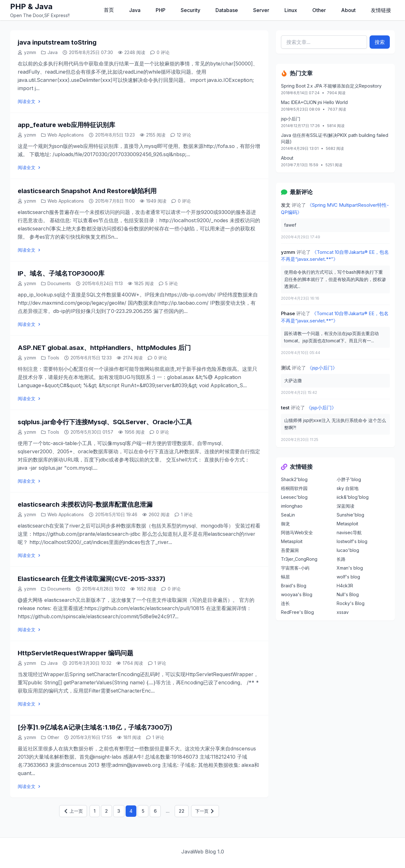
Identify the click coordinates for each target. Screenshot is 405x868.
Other (53, 737)
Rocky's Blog (351, 603)
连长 (285, 603)
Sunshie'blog (350, 515)
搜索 (380, 42)
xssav (343, 612)
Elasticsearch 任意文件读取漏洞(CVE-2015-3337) (92, 579)
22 (182, 811)
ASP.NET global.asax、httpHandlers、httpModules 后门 (104, 348)
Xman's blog (350, 568)
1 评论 (187, 514)
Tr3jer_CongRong (299, 559)
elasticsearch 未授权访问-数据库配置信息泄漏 (85, 504)
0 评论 (163, 52)
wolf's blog (348, 577)
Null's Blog (348, 594)
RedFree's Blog (297, 612)
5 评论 (171, 283)
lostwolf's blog (352, 541)
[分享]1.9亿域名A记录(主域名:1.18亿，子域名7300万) (95, 727)
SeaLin (288, 515)
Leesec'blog (294, 497)
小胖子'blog (349, 479)
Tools (53, 358)
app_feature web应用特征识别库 (66, 125)
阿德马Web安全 (297, 532)
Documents (59, 283)
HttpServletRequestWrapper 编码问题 (75, 653)
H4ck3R (345, 586)
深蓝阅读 (346, 506)
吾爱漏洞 (290, 550)
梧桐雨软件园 (294, 488)
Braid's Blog (294, 586)
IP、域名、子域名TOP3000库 (61, 273)
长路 (341, 559)
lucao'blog (348, 550)
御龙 (285, 524)
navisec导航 (349, 532)
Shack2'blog (294, 479)
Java (53, 52)
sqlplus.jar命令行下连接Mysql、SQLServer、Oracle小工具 (105, 422)
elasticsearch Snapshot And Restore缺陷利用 (87, 191)
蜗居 (285, 577)
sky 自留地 (348, 488)
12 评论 (184, 135)
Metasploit (347, 524)
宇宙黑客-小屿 (295, 568)
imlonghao (292, 506)
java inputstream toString (57, 42)
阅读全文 (30, 101)
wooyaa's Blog (297, 594)
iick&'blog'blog (353, 497)
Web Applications (66, 135)
